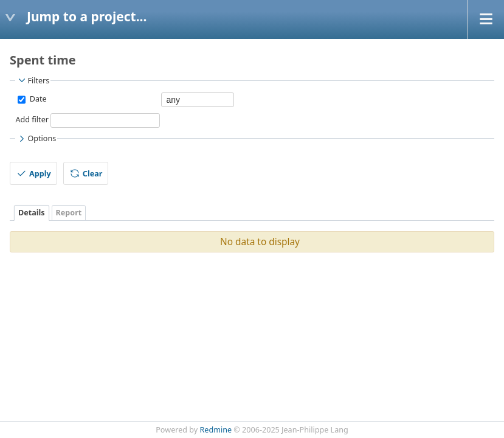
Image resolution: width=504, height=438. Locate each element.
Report (69, 213)
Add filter (32, 120)
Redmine (216, 430)
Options (36, 139)
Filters (33, 80)
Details (32, 213)
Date (37, 99)
